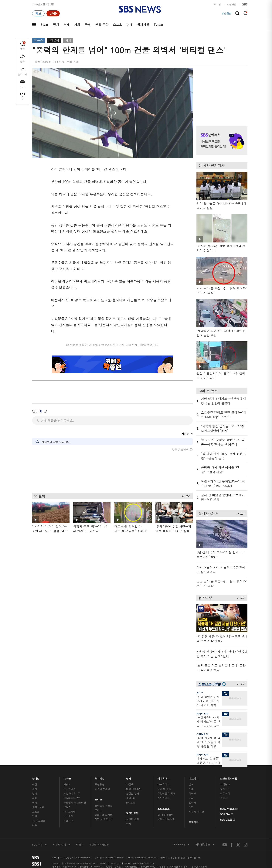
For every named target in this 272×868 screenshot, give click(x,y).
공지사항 (194, 822)
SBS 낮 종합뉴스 (104, 819)
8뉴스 (44, 25)
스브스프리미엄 (229, 778)
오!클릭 (54, 40)
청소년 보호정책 (199, 867)
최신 (35, 784)
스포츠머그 (164, 784)
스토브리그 (164, 798)
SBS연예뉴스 (229, 808)
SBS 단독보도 (134, 789)
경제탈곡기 (202, 734)
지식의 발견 (202, 714)
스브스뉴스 (164, 808)
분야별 (36, 778)
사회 (77, 25)
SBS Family (181, 845)
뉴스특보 (68, 821)
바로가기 (194, 778)
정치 (56, 25)
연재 (129, 778)
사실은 (130, 784)
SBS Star (227, 814)
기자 (191, 798)
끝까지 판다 (133, 819)
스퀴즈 (224, 798)
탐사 (129, 824)
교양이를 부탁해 (166, 793)
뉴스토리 (68, 816)
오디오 (99, 799)
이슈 (35, 825)
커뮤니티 (225, 793)
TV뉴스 (159, 25)
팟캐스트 (225, 789)
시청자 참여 (62, 845)
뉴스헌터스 (70, 789)
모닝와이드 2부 (72, 798)
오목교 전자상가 (166, 819)
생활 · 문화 (38, 807)
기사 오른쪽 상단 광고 (221, 92)
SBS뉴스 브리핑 (104, 815)
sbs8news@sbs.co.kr (146, 858)
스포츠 (117, 25)
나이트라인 (70, 811)
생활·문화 (102, 25)
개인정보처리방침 (99, 845)
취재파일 (143, 25)
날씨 (191, 784)
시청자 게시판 (196, 811)
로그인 (217, 4)
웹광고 (80, 845)
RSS (191, 807)
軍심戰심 (100, 784)
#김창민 (227, 13)
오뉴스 (39, 40)
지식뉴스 (225, 784)
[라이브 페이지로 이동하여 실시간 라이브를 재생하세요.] (53, 13)
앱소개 (192, 802)
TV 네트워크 (39, 821)
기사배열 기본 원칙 (179, 867)
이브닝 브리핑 (102, 789)
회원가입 (232, 4)
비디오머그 (164, 778)
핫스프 (200, 693)
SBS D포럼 (228, 819)
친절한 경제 (133, 793)
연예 (130, 25)
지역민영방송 (205, 845)
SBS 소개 (40, 845)
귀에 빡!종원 (164, 789)
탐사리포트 (132, 812)
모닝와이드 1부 (72, 793)
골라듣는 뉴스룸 (104, 805)
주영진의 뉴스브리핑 (75, 802)
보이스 (99, 810)
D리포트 (131, 802)
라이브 (192, 793)
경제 (66, 25)
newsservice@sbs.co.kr (143, 863)
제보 (191, 789)
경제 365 (131, 798)
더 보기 (185, 498)
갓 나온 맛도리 (166, 815)
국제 (88, 25)
